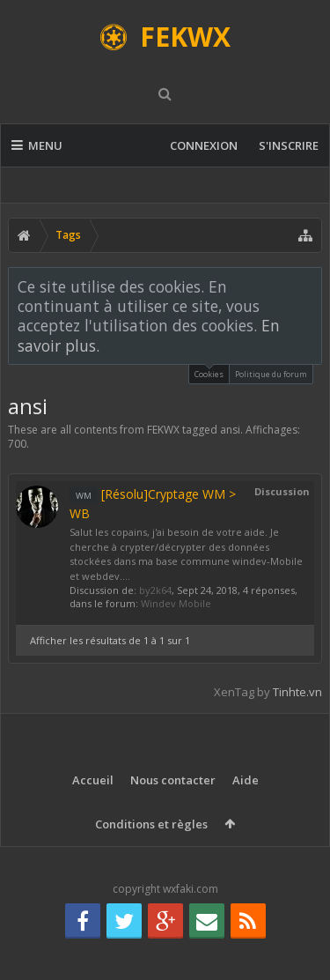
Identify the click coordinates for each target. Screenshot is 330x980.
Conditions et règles (151, 824)
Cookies (209, 372)
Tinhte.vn (297, 692)
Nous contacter (173, 780)
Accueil (93, 780)
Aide (246, 780)
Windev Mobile (176, 603)
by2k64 (155, 590)
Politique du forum (271, 374)
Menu (37, 145)
